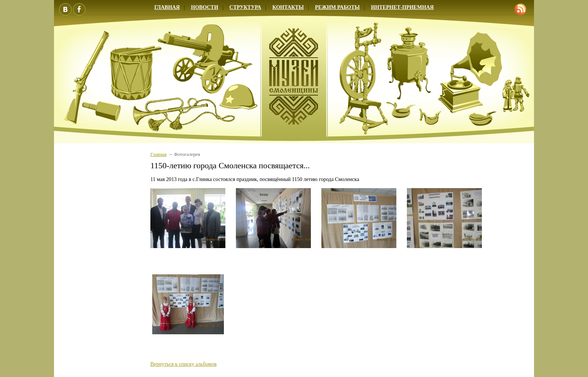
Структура (245, 7)
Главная (167, 7)
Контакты (288, 7)
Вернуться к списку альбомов (184, 364)
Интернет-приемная (402, 7)
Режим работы (337, 7)
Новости (205, 7)
